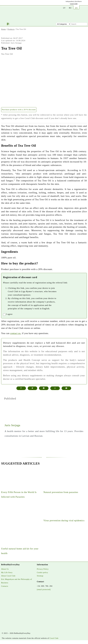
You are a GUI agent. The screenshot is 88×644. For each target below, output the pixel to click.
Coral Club (74, 4)
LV (64, 8)
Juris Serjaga (12, 425)
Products (11, 29)
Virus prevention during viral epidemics (64, 520)
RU (70, 8)
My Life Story (7, 572)
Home (4, 29)
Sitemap (40, 576)
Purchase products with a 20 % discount (19, 110)
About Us (5, 569)
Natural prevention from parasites (61, 492)
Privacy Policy (43, 569)
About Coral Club (8, 576)
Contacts (5, 586)
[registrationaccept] (4, 315)
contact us (15, 333)
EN (76, 8)
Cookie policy (42, 572)
